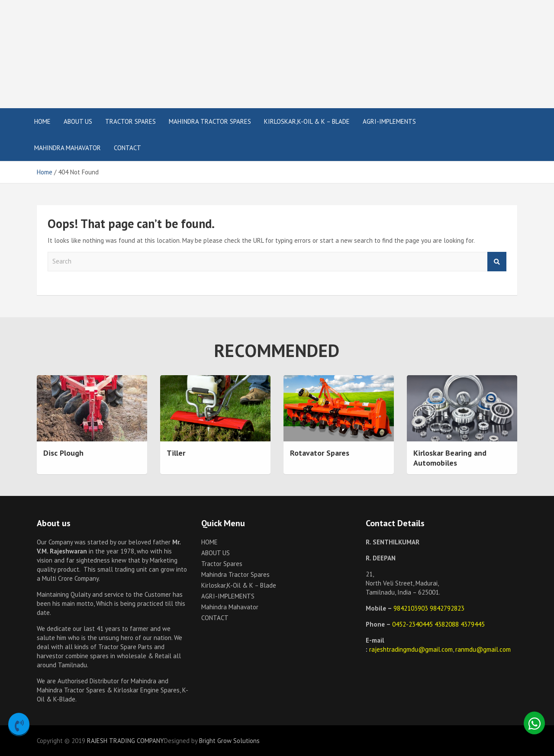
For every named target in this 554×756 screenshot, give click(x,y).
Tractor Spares (130, 121)
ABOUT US (78, 121)
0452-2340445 (413, 624)
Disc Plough (63, 453)
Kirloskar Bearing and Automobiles (450, 458)
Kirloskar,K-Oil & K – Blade (307, 121)
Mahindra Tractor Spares (210, 121)
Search (497, 262)
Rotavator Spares (320, 453)
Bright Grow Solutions (229, 741)
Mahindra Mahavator (68, 148)
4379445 (473, 624)
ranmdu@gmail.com (483, 649)
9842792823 (447, 608)
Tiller (176, 453)
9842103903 (412, 608)
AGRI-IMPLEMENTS (389, 121)
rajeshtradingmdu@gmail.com (411, 649)
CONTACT (127, 148)
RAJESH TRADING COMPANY (126, 741)
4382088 (448, 624)
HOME (42, 121)
